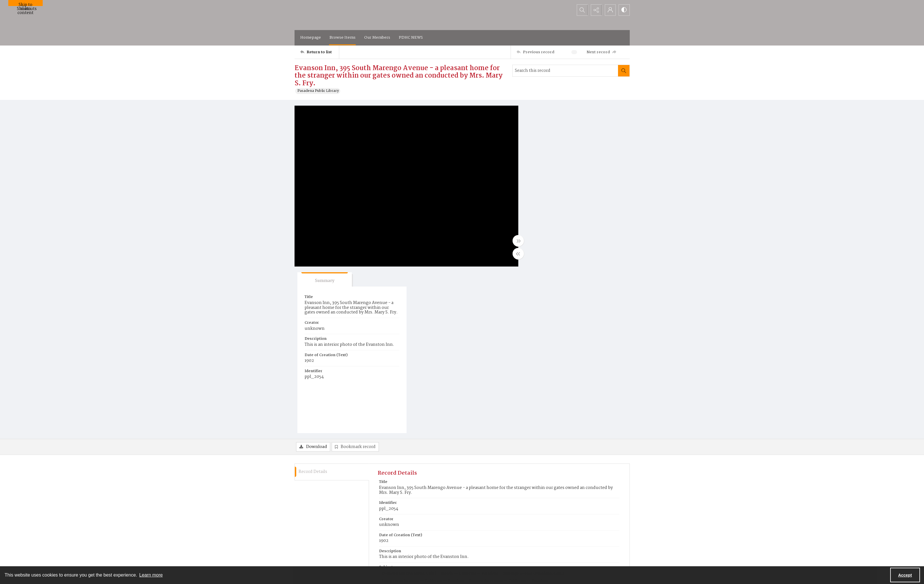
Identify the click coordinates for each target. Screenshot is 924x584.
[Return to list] (320, 52)
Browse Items (343, 38)
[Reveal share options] (595, 10)
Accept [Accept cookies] (905, 575)
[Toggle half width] (518, 254)
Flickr (529, 559)
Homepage (311, 38)
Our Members (377, 38)
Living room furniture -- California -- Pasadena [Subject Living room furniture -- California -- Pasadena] (423, 415)
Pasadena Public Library (318, 91)
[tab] (548, 113)
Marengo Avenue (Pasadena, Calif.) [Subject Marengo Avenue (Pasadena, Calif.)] (533, 407)
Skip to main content (25, 4)
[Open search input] (581, 10)
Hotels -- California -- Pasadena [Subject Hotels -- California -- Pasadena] (470, 407)
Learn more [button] (151, 575)
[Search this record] (565, 71)
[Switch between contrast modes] (624, 10)
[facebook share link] (528, 548)
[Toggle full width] (518, 241)
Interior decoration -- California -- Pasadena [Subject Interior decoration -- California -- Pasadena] (509, 415)
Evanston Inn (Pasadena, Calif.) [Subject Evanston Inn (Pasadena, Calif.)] (409, 407)
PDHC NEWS (411, 38)
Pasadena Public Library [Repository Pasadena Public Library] (403, 479)
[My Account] (610, 10)
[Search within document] (624, 71)
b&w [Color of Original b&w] (386, 462)
